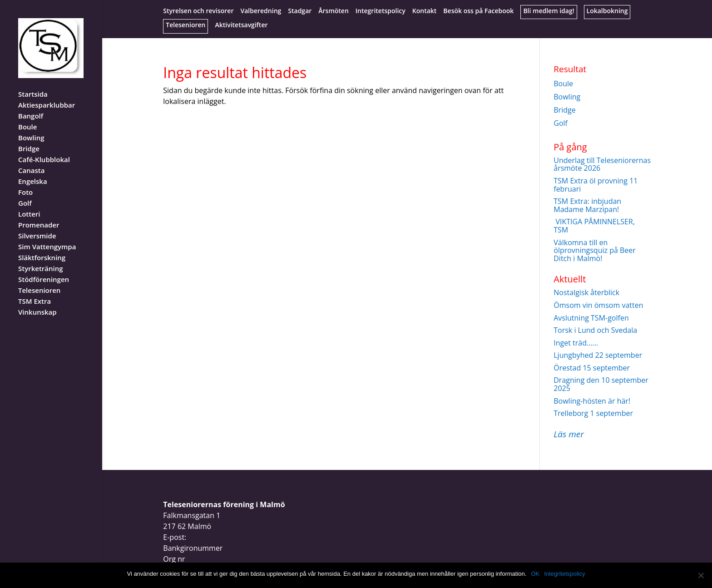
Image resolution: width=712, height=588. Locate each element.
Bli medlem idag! (549, 11)
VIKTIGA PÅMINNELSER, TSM (594, 226)
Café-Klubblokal (44, 148)
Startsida (33, 83)
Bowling (31, 126)
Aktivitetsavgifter (241, 25)
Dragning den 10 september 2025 (601, 384)
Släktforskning (42, 246)
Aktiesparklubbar (47, 94)
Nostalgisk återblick (586, 292)
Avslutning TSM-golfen (591, 318)
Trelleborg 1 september (593, 413)
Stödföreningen (44, 268)
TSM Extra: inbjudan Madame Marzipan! (587, 205)
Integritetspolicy (381, 11)
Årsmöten (334, 11)
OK (535, 574)
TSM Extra (35, 290)
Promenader (39, 214)
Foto (25, 181)
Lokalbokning (607, 11)
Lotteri (29, 203)
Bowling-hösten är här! (592, 401)
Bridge (29, 137)
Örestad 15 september (592, 368)
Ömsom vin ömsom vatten (598, 305)
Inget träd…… (576, 343)
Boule (27, 116)
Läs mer (569, 434)
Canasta (31, 159)
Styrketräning (41, 257)
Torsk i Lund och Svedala (595, 330)
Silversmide (37, 225)
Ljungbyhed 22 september (598, 355)
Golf (25, 192)
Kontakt (425, 11)
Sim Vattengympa (47, 235)
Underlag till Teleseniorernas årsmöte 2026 (602, 164)
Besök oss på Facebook (478, 11)
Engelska (33, 170)
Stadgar (300, 11)
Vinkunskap (37, 301)
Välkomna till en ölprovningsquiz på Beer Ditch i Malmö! (595, 250)
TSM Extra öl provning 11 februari (596, 185)
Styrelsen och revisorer (198, 11)
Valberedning (261, 11)
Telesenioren (185, 25)
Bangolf (31, 105)
